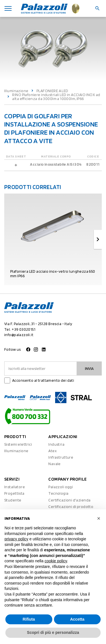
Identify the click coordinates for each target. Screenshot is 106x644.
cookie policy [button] (56, 561)
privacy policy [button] (16, 539)
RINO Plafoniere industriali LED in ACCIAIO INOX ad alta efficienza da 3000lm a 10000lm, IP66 (56, 97)
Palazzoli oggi (61, 487)
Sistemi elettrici (18, 444)
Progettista (14, 493)
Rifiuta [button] (29, 619)
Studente (13, 500)
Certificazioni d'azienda (69, 500)
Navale (55, 464)
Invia (89, 368)
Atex (52, 451)
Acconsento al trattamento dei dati (43, 380)
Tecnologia (58, 493)
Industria (56, 444)
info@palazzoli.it (19, 335)
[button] (99, 518)
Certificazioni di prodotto (71, 507)
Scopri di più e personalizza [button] (53, 632)
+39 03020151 (23, 329)
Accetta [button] (77, 619)
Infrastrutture (61, 457)
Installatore (15, 487)
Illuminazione (16, 91)
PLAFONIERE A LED (52, 91)
